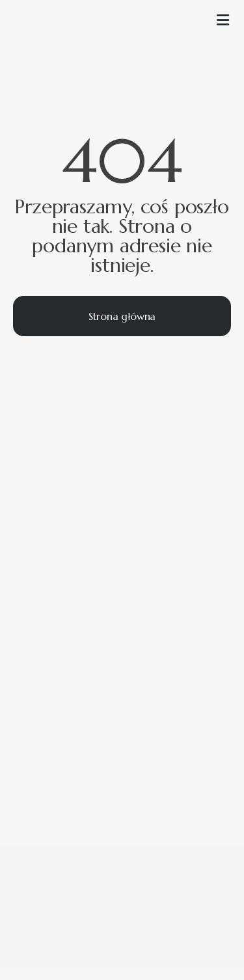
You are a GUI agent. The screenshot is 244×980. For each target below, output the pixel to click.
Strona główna (122, 316)
